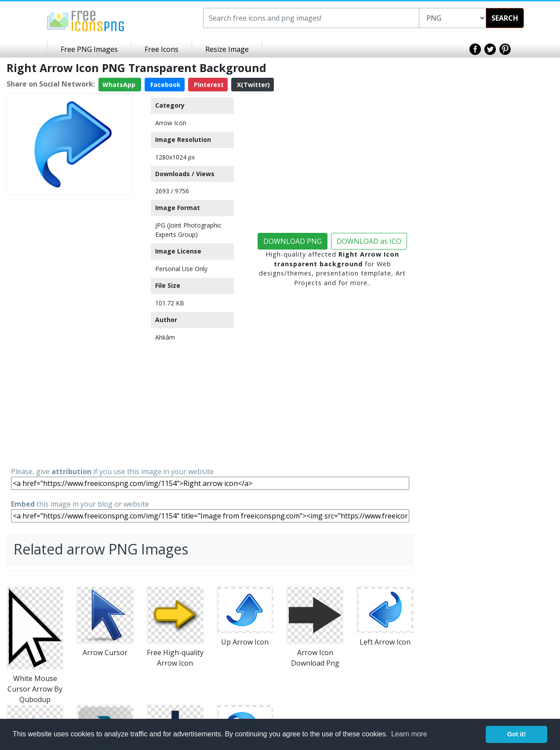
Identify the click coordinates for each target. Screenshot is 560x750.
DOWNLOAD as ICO (369, 241)
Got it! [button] (516, 734)
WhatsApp (120, 85)
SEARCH (505, 18)
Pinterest (208, 85)
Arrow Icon (171, 123)
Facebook (165, 85)
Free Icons (162, 49)
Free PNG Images (89, 49)
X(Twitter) (253, 85)
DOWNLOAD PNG (293, 241)
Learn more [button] (409, 734)
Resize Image (227, 49)
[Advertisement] (70, 330)
